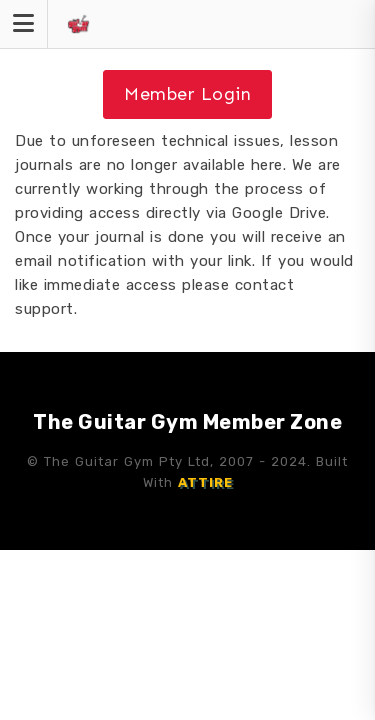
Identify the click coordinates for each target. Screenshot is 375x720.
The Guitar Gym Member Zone (187, 422)
